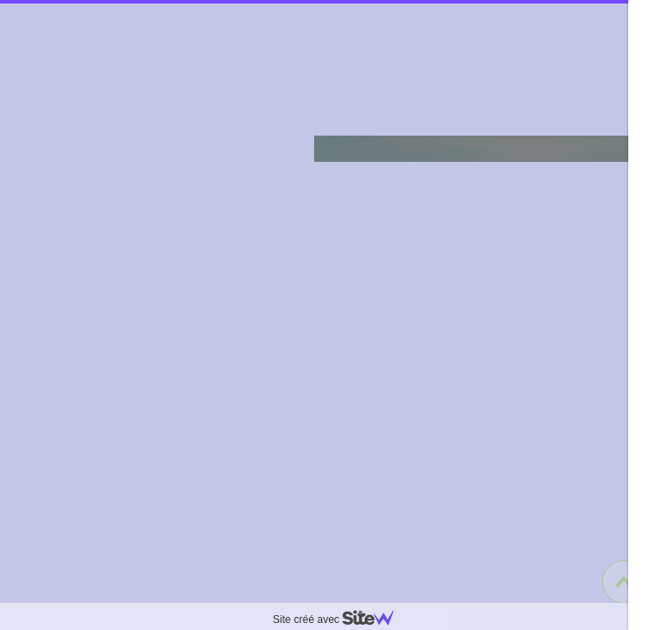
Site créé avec (340, 619)
